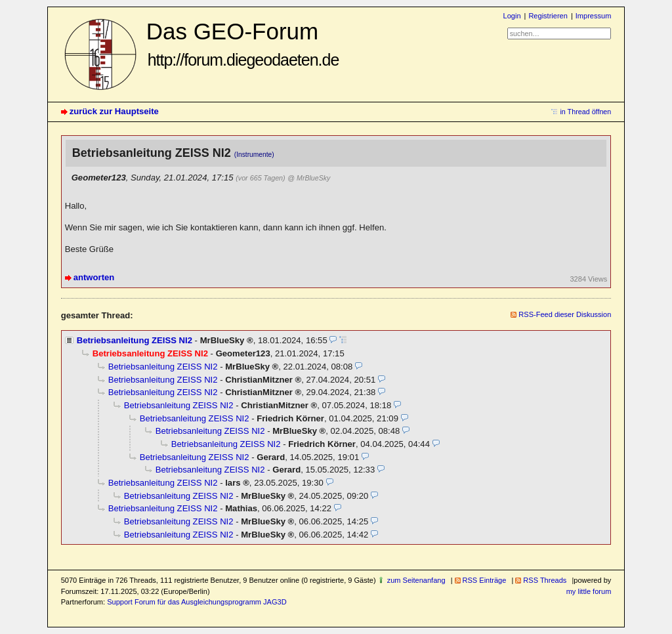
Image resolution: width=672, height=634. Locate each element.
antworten (94, 277)
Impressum (594, 16)
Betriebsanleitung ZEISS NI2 (135, 340)
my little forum (589, 591)
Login (512, 16)
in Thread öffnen (585, 112)
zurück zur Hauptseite (114, 111)
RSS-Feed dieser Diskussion (565, 314)
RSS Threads (545, 580)
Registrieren (548, 16)
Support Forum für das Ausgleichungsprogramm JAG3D (197, 602)
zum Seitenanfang (416, 580)
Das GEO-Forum (243, 44)
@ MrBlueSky (309, 178)
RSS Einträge (485, 580)
